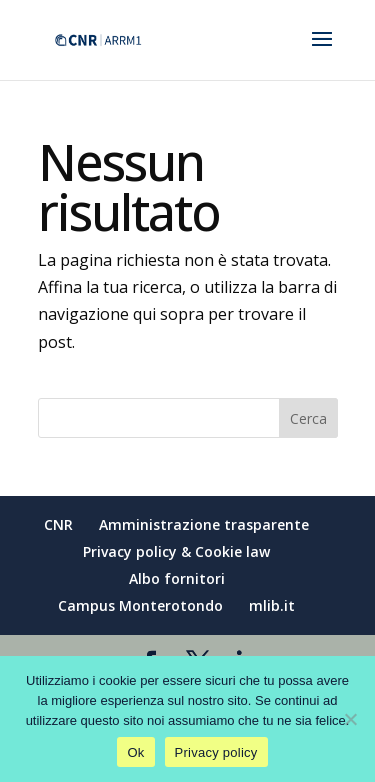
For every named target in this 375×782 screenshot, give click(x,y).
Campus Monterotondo (140, 605)
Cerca (308, 418)
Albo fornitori (177, 578)
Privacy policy (216, 752)
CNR (58, 524)
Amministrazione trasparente (204, 524)
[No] (350, 719)
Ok (135, 752)
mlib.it (272, 605)
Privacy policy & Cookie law (176, 551)
